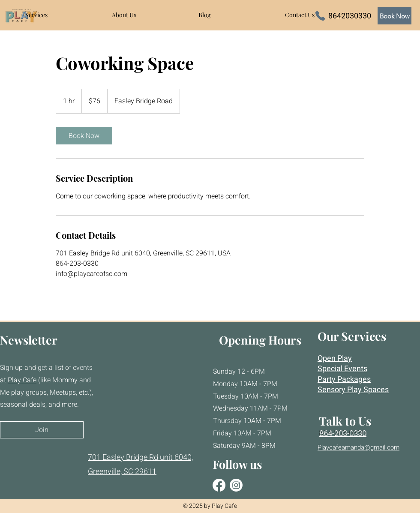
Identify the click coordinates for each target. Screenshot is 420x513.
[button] (62, 15)
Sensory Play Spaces (353, 390)
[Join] (42, 430)
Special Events (342, 369)
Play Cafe (22, 380)
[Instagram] (236, 485)
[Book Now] (394, 16)
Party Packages (344, 379)
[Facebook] (219, 485)
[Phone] (320, 16)
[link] (84, 136)
